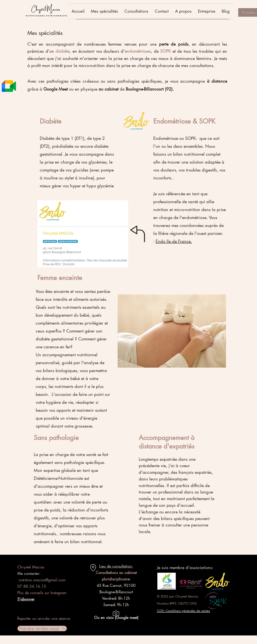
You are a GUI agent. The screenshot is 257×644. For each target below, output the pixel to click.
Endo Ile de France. (174, 241)
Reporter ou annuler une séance (44, 618)
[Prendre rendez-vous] (42, 628)
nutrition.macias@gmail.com (42, 580)
